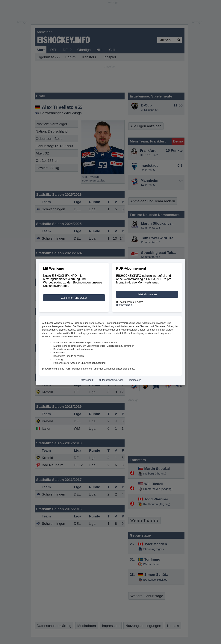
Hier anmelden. (124, 305)
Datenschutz (87, 380)
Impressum (135, 380)
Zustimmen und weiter (74, 298)
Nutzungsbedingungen (111, 380)
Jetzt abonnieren (147, 294)
